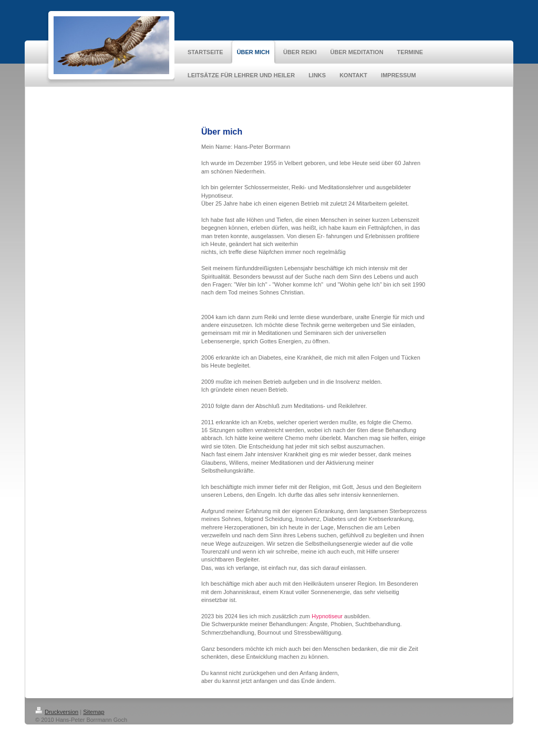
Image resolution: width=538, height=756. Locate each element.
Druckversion (57, 712)
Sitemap (94, 712)
